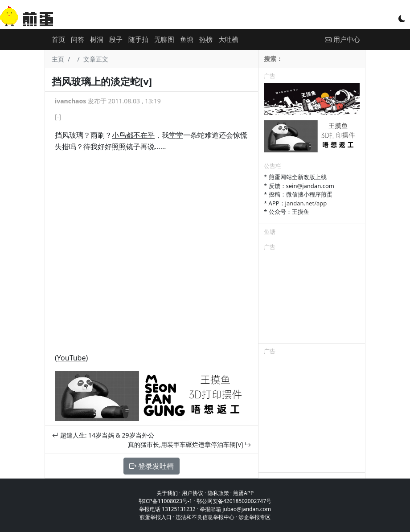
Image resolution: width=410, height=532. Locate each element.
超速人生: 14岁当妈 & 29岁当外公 (103, 435)
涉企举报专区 (254, 517)
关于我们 (167, 493)
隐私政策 (218, 493)
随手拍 (138, 39)
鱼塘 (187, 39)
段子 (116, 39)
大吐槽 (228, 39)
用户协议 (193, 493)
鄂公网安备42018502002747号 (234, 501)
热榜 (206, 39)
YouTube (72, 358)
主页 (58, 59)
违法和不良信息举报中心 (205, 517)
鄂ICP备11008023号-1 (166, 501)
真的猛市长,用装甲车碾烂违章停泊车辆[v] (189, 444)
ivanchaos (70, 101)
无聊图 (164, 39)
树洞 (97, 39)
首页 (58, 39)
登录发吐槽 (152, 466)
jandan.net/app (306, 203)
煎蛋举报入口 (156, 517)
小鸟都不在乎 (133, 135)
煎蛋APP (243, 493)
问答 (78, 39)
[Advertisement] (312, 299)
